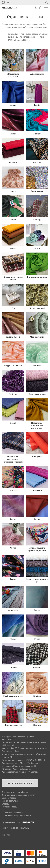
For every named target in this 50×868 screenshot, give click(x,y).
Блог (4, 810)
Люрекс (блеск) (13, 337)
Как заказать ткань (11, 801)
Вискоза (37, 162)
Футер (37, 639)
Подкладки (37, 490)
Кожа (37, 248)
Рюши (13, 519)
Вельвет (13, 162)
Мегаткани (10, 8)
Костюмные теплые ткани (13, 278)
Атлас (13, 105)
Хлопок (13, 668)
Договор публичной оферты (15, 792)
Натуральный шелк (13, 365)
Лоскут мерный (37, 308)
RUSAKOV (25, 828)
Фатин (37, 610)
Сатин (37, 519)
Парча (13, 423)
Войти (36, 8)
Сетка (13, 548)
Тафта (13, 579)
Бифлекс (37, 134)
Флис (13, 639)
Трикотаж (13, 610)
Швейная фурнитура (13, 696)
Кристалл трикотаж (37, 277)
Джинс (13, 220)
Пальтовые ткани (37, 394)
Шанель (37, 668)
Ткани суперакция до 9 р (37, 580)
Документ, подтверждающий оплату (19, 795)
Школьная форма (13, 725)
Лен (13, 308)
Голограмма (37, 191)
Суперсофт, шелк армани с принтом (37, 549)
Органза (37, 365)
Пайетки (13, 394)
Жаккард (37, 220)
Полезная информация (12, 813)
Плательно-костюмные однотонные (37, 425)
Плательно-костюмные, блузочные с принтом (13, 459)
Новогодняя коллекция (13, 75)
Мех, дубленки (37, 337)
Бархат (13, 134)
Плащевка (37, 457)
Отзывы (6, 804)
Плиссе (13, 490)
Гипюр (13, 191)
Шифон (37, 696)
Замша (13, 248)
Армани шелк (37, 74)
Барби (37, 105)
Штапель (37, 725)
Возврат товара (9, 798)
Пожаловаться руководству (20, 783)
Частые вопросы (10, 807)
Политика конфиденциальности (17, 816)
